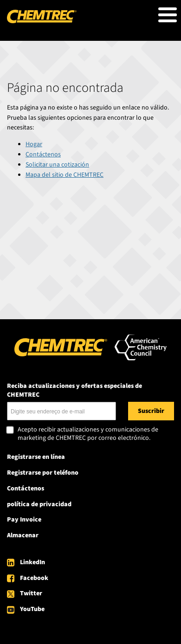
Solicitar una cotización (57, 165)
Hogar (34, 144)
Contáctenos (43, 155)
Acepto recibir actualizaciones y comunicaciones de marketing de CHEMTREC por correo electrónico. (88, 434)
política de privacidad (39, 504)
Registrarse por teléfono (43, 473)
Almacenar (23, 535)
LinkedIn (32, 562)
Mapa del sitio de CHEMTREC (65, 175)
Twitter (31, 593)
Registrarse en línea (36, 457)
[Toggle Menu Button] (168, 15)
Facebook (34, 578)
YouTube (32, 609)
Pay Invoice (24, 520)
